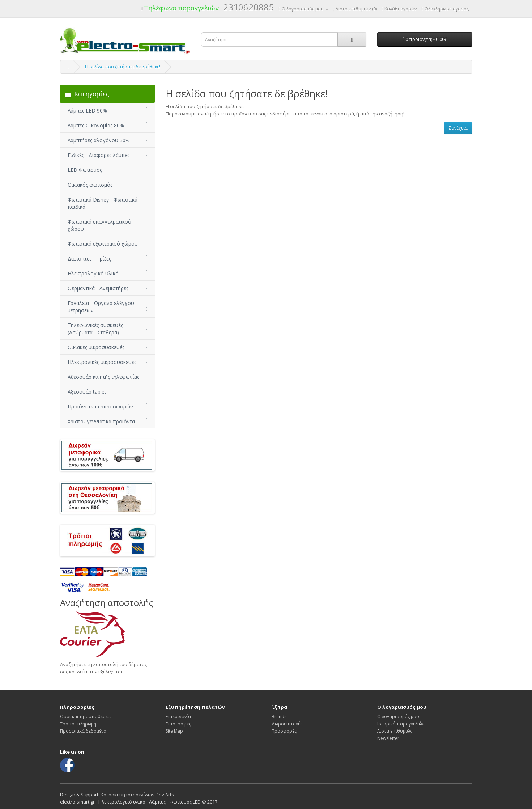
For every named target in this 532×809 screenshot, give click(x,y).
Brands (279, 717)
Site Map (174, 731)
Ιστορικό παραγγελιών (401, 724)
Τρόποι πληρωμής (79, 724)
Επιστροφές (178, 724)
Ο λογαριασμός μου (398, 717)
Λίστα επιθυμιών (395, 731)
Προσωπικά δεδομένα (83, 731)
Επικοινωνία (178, 717)
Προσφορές (284, 731)
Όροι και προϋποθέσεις (86, 717)
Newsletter (388, 738)
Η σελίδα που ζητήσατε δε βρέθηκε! (123, 67)
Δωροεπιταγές (287, 724)
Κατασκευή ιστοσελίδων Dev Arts (137, 795)
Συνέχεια (458, 128)
